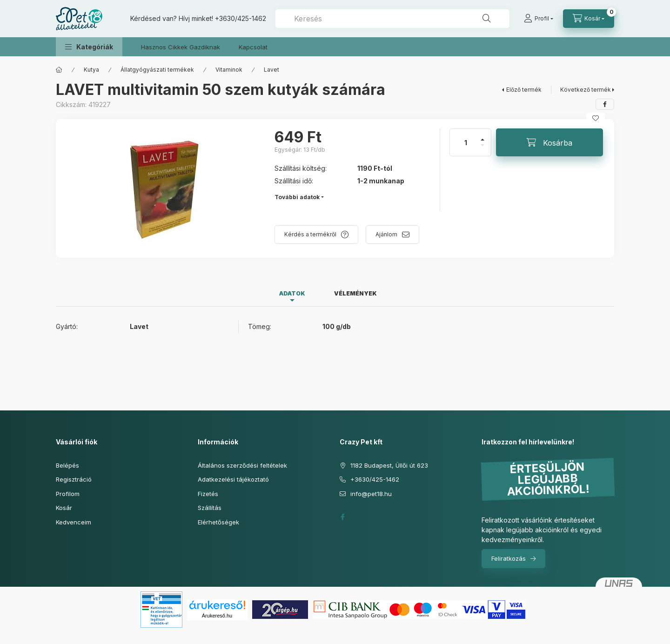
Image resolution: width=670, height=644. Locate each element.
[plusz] (482, 136)
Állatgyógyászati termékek (157, 70)
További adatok (297, 197)
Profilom (68, 494)
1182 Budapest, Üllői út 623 (389, 465)
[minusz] (482, 149)
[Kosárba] (549, 142)
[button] (89, 47)
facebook (342, 517)
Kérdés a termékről (310, 234)
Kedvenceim (74, 522)
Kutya (91, 70)
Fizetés (208, 494)
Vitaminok (229, 70)
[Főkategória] (59, 70)
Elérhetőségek (218, 522)
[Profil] (539, 19)
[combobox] (392, 19)
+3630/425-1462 (241, 18)
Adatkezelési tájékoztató (233, 479)
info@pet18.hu (371, 494)
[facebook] (605, 104)
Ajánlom (386, 234)
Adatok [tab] (292, 293)
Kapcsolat (253, 47)
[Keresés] (487, 19)
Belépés (67, 465)
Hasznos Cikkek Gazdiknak (181, 47)
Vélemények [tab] (355, 293)
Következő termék (586, 90)
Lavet (271, 70)
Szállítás (210, 508)
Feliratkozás (509, 558)
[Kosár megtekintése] (589, 19)
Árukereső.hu (217, 616)
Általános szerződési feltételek (242, 465)
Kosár (64, 508)
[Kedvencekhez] (596, 118)
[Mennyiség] (466, 142)
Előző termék (524, 90)
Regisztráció (74, 479)
